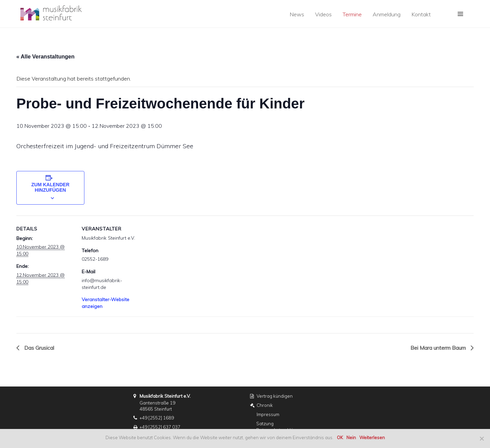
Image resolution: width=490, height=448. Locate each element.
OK (340, 437)
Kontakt (421, 14)
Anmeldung (387, 14)
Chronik (265, 405)
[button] (460, 14)
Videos (323, 14)
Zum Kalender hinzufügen (50, 187)
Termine (352, 14)
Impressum (268, 414)
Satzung (265, 424)
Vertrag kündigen (275, 396)
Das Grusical (38, 348)
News (297, 14)
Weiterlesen (372, 437)
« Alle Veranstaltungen (45, 57)
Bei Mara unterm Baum (439, 348)
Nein (351, 437)
